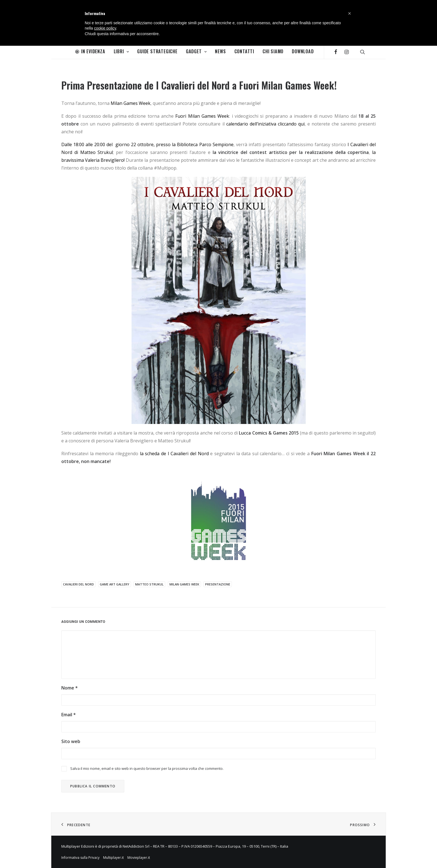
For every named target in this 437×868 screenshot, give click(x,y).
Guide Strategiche (157, 51)
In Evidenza (90, 51)
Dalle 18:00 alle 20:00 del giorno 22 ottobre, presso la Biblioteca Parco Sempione (147, 144)
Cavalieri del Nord (78, 584)
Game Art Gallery (115, 584)
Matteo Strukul (149, 584)
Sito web (71, 741)
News (220, 51)
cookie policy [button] (105, 28)
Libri (121, 51)
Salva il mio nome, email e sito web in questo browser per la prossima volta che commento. (147, 768)
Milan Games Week (131, 103)
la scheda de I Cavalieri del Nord (174, 454)
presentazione (218, 584)
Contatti (244, 51)
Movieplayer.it (139, 858)
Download (303, 51)
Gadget (196, 51)
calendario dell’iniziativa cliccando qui (265, 124)
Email (69, 715)
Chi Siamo (273, 51)
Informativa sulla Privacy (80, 858)
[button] (349, 13)
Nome (70, 688)
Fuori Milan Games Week (202, 116)
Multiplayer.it (113, 858)
